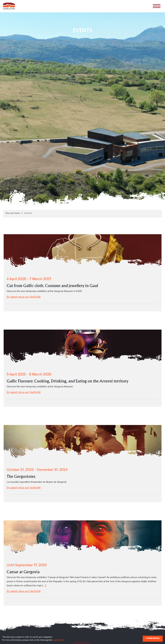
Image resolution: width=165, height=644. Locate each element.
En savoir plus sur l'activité (24, 297)
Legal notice (58, 640)
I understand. (153, 638)
